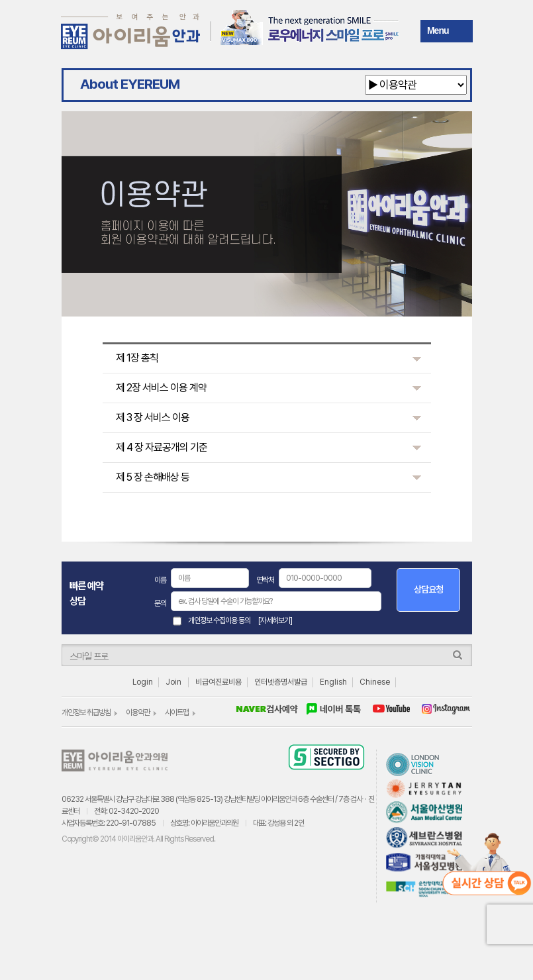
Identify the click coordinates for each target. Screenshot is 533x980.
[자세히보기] (275, 620)
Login (143, 682)
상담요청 (428, 589)
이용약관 (138, 712)
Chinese (375, 682)
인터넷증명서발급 (281, 682)
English (333, 682)
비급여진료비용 (218, 682)
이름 (160, 580)
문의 (160, 603)
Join (173, 682)
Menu (438, 30)
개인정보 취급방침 (86, 712)
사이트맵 (177, 712)
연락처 (265, 580)
